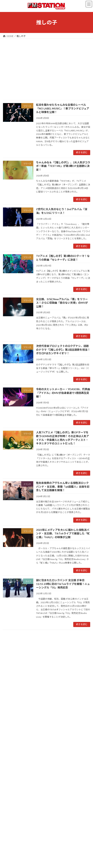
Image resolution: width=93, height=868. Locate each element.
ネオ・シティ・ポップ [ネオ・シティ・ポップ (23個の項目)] (68, 673)
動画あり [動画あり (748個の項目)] (63, 678)
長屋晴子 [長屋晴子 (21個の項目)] (64, 684)
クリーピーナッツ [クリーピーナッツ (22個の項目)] (58, 668)
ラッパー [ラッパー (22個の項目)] (36, 679)
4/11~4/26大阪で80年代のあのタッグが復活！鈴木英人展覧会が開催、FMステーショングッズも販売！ (63, 854)
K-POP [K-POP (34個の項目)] (56, 655)
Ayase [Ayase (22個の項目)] (30, 650)
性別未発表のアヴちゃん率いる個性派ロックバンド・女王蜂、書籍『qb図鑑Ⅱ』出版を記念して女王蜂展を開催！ (63, 486)
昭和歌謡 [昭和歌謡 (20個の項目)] (40, 684)
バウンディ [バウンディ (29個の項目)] (9, 679)
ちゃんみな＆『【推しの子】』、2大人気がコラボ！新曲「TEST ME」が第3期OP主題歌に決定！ (63, 166)
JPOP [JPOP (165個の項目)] (46, 654)
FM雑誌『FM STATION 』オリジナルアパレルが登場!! (42, 752)
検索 (76, 639)
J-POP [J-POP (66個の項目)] (24, 654)
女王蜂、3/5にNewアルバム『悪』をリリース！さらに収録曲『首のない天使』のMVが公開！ (62, 303)
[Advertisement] (46, 67)
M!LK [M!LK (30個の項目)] (75, 655)
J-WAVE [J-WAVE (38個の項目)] (35, 654)
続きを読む (82, 152)
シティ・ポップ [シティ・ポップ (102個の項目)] (15, 673)
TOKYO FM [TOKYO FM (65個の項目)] (79, 659)
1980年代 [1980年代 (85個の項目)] (18, 649)
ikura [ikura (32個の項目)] (15, 655)
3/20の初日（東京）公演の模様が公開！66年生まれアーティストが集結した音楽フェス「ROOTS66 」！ (63, 829)
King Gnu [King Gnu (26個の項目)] (66, 655)
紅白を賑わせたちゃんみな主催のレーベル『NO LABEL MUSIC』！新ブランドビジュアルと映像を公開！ (63, 108)
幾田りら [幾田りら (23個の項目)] (31, 684)
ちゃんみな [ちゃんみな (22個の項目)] (59, 664)
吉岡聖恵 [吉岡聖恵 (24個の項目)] (80, 679)
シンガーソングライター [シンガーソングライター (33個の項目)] (42, 673)
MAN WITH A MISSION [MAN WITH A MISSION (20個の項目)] (13, 659)
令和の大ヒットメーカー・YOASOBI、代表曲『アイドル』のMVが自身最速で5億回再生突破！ (63, 393)
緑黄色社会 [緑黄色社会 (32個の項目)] (52, 684)
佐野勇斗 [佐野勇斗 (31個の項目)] (46, 679)
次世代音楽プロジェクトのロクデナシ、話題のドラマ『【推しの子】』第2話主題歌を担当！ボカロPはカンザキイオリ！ (63, 350)
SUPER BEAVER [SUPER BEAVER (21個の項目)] (40, 659)
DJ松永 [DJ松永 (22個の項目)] (83, 650)
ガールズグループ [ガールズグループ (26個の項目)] (74, 664)
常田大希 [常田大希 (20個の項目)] (21, 684)
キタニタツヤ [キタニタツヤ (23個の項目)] (30, 668)
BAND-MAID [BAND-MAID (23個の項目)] (41, 650)
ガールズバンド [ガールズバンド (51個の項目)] (13, 668)
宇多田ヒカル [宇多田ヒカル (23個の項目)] (9, 684)
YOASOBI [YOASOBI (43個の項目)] (19, 664)
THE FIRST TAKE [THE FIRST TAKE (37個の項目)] (59, 659)
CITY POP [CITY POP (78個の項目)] (56, 649)
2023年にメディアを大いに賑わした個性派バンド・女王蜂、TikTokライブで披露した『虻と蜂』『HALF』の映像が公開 (63, 533)
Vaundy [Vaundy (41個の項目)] (7, 664)
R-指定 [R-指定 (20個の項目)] (28, 659)
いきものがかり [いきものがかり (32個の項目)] (43, 664)
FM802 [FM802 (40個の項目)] (7, 654)
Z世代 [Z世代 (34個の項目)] (30, 664)
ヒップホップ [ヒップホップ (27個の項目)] (23, 679)
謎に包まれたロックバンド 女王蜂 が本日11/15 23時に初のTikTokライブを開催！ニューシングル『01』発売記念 (63, 584)
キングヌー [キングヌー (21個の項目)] (43, 668)
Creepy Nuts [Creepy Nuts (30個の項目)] (71, 649)
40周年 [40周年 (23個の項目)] (6, 650)
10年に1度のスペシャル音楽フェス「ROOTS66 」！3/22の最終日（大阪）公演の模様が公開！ (62, 805)
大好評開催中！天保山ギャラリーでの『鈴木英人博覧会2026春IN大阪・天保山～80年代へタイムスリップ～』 (63, 780)
